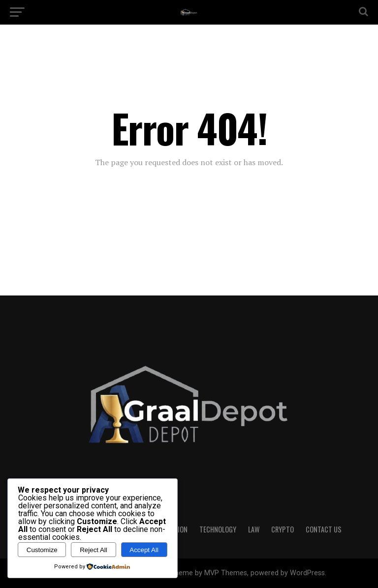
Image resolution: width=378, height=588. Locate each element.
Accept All (144, 550)
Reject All (94, 550)
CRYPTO (283, 529)
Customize (42, 550)
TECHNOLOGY (218, 529)
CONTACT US (324, 529)
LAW (254, 529)
